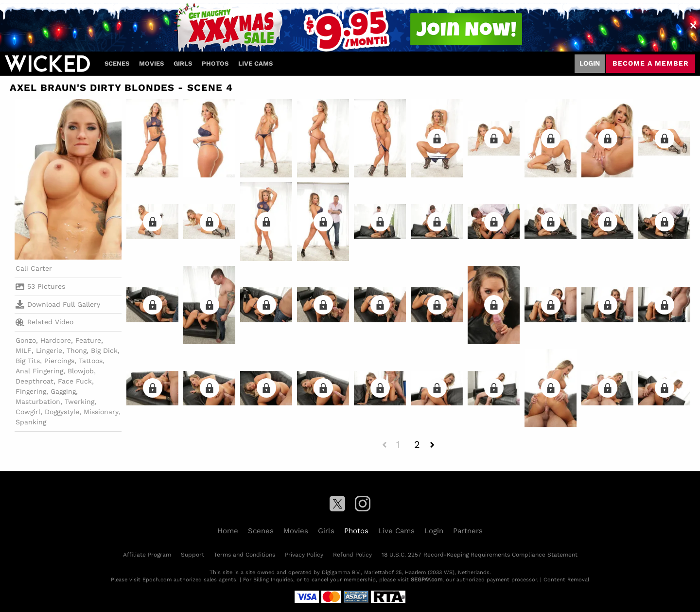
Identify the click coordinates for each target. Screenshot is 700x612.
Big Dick (104, 350)
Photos (215, 63)
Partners (468, 531)
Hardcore (56, 340)
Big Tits (28, 361)
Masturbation (38, 402)
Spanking (31, 422)
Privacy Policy (304, 555)
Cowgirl (28, 412)
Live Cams (255, 63)
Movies (151, 63)
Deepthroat (35, 381)
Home (228, 531)
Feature (88, 340)
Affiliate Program (147, 555)
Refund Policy (352, 555)
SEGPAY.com (427, 580)
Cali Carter (34, 268)
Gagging (63, 391)
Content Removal (566, 580)
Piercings (59, 361)
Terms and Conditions (245, 555)
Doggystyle (62, 412)
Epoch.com (157, 580)
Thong (77, 350)
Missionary (101, 412)
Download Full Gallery (58, 304)
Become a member (651, 63)
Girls (183, 63)
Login (590, 63)
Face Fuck (75, 381)
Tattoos (91, 361)
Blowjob (81, 371)
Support (192, 555)
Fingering (31, 391)
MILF (24, 350)
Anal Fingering (39, 371)
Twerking (79, 402)
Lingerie (49, 350)
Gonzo (26, 340)
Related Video (44, 322)
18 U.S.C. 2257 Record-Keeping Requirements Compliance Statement (480, 555)
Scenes (117, 63)
